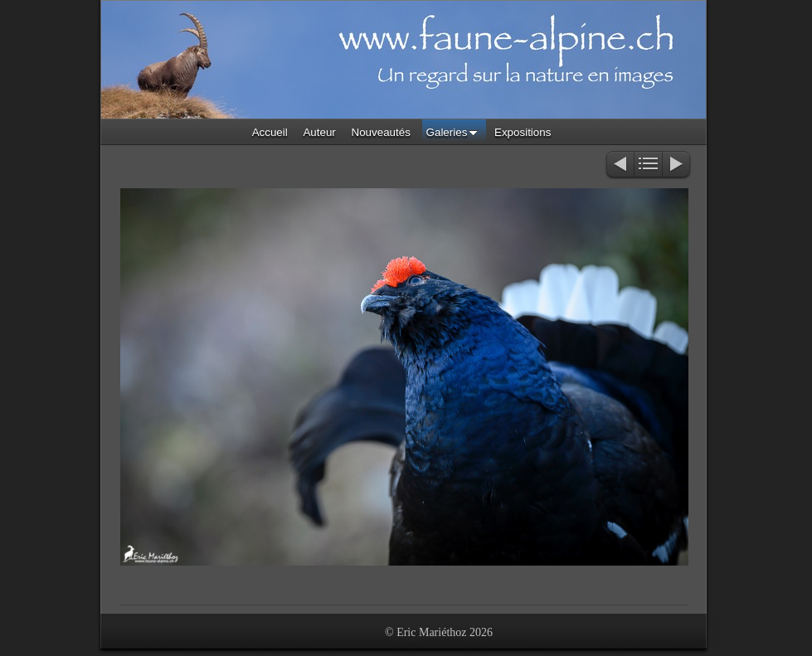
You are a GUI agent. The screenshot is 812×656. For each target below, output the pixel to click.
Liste (648, 165)
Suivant (677, 165)
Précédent (619, 165)
